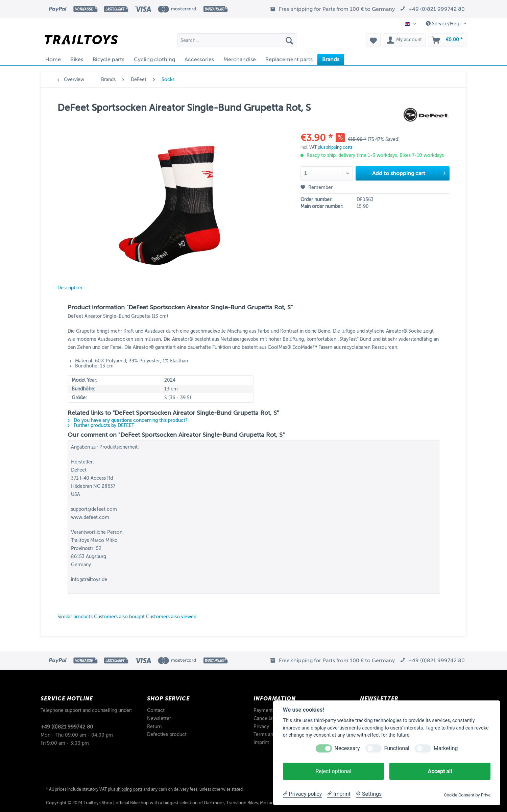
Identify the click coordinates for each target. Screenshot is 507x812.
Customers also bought (119, 617)
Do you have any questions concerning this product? (128, 420)
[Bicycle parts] (108, 59)
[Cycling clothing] (154, 59)
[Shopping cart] (448, 40)
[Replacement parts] (289, 59)
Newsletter (159, 719)
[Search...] (237, 40)
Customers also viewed (171, 617)
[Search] (289, 40)
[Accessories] (199, 59)
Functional (397, 748)
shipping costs (129, 789)
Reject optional (333, 771)
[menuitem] (237, 43)
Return (154, 727)
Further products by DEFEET (101, 425)
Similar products (75, 617)
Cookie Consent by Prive (467, 795)
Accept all (440, 771)
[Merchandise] (240, 59)
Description (70, 288)
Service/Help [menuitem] (444, 24)
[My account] (405, 40)
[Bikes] (77, 59)
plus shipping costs (335, 147)
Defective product (167, 734)
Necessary (347, 748)
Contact (156, 710)
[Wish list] (373, 40)
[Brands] (331, 59)
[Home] (53, 59)
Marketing (446, 748)
